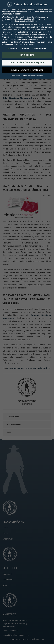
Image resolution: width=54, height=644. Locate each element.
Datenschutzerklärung (11, 42)
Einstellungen (7, 44)
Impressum (40, 75)
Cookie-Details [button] (16, 75)
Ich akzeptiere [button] (27, 55)
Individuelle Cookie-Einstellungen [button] (27, 70)
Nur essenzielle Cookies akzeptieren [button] (27, 62)
